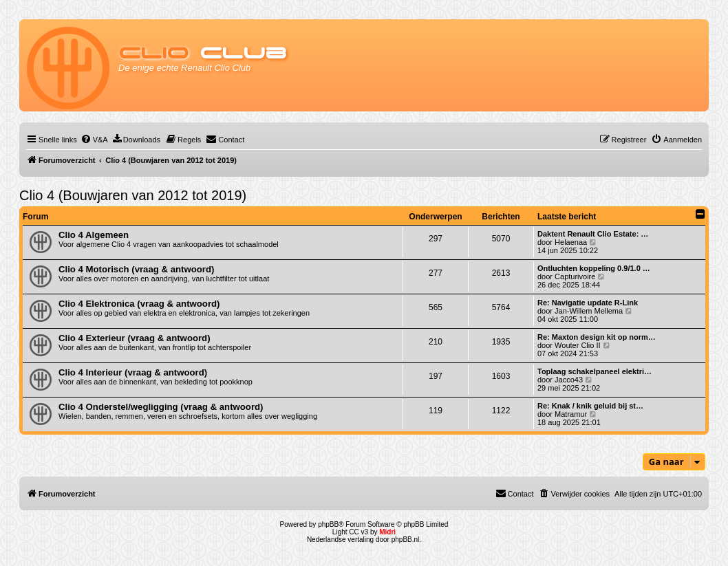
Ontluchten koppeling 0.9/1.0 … (594, 268)
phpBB (328, 524)
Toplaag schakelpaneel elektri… (595, 371)
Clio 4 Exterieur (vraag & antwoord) (135, 338)
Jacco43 (569, 380)
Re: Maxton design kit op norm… (597, 337)
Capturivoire (575, 276)
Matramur (571, 414)
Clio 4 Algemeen (94, 235)
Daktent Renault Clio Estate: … (593, 234)
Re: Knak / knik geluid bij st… (590, 406)
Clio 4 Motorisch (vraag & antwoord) (136, 269)
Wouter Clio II (577, 345)
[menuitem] (94, 140)
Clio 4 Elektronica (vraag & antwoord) (139, 304)
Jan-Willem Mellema (589, 311)
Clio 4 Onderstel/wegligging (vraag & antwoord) (161, 407)
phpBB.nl (406, 540)
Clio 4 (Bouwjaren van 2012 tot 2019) (133, 195)
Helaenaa (571, 242)
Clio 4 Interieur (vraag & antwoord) (133, 372)
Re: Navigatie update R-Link (588, 303)
